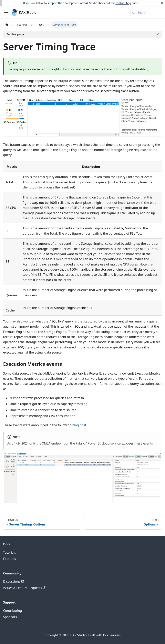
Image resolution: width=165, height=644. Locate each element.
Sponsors (10, 617)
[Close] (162, 3)
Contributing (13, 611)
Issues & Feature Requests (24, 588)
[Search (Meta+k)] (146, 12)
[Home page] (7, 24)
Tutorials (10, 552)
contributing (123, 3)
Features (10, 559)
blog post (79, 425)
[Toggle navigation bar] (6, 12)
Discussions (14, 582)
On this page (15, 34)
